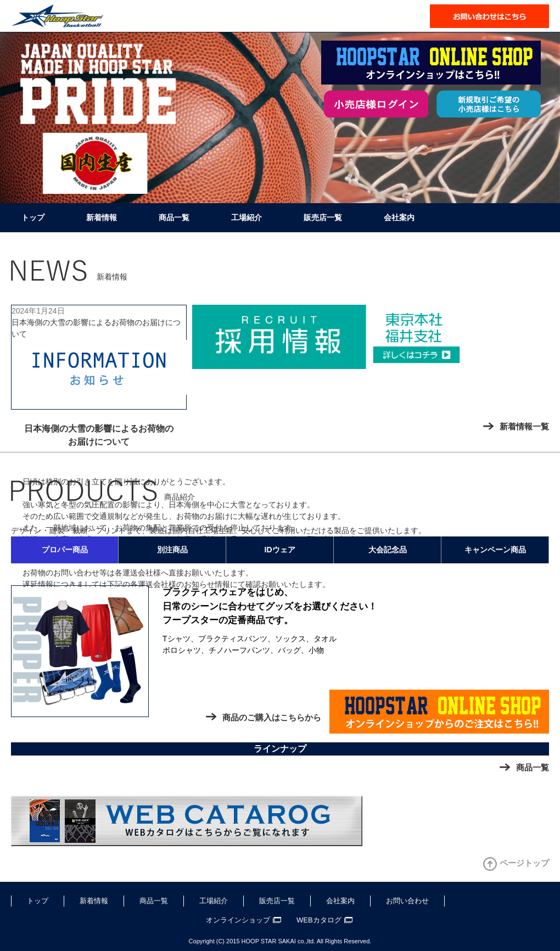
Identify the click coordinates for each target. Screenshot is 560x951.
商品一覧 (174, 217)
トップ (33, 217)
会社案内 (399, 217)
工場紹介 (247, 217)
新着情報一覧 (524, 426)
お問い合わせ (407, 901)
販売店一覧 (323, 217)
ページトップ (524, 863)
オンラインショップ (238, 920)
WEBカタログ (319, 920)
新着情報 (102, 217)
